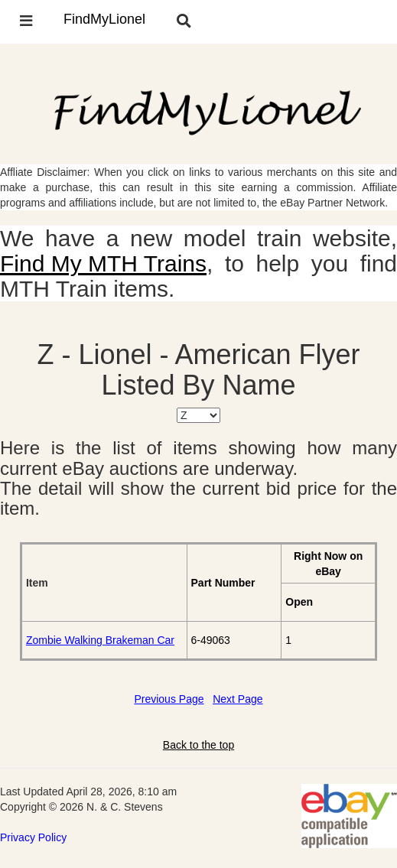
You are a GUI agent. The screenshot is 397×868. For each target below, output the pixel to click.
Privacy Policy (33, 837)
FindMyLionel (104, 19)
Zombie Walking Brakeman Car (100, 640)
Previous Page (169, 699)
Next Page (238, 699)
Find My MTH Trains (103, 263)
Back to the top (198, 745)
